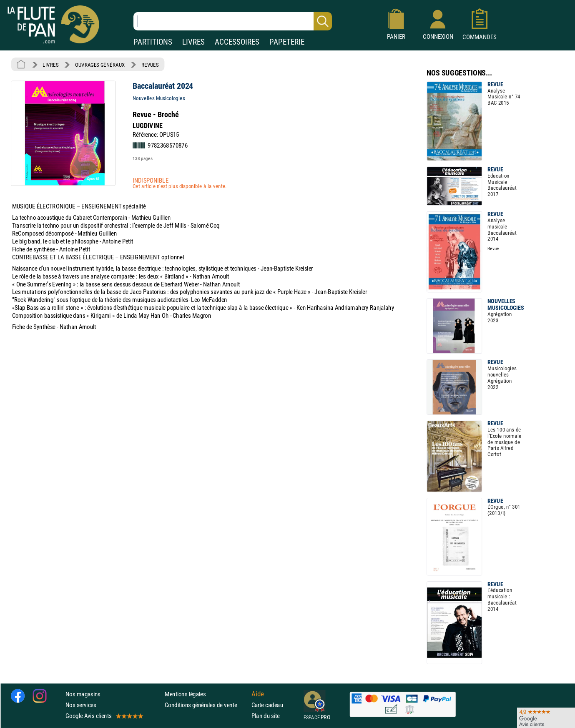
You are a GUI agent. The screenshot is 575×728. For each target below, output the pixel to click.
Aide (258, 694)
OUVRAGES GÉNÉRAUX (100, 65)
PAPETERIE (287, 42)
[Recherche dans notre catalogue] (233, 21)
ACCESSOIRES (237, 42)
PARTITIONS (153, 42)
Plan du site (266, 716)
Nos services (81, 705)
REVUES (150, 65)
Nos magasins (83, 694)
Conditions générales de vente (206, 705)
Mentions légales (185, 694)
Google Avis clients (104, 716)
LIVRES (193, 42)
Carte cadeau (267, 705)
